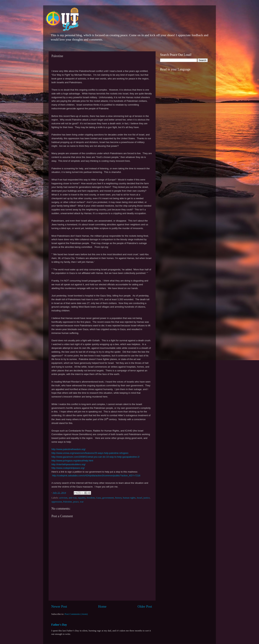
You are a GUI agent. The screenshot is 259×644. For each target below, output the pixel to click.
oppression (57, 502)
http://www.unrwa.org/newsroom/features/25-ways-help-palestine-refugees (90, 453)
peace (76, 502)
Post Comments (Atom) (76, 614)
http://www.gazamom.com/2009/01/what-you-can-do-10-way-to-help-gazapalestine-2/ (96, 457)
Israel (140, 498)
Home (102, 606)
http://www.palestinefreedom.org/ (68, 449)
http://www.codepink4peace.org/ (68, 468)
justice (146, 498)
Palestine (68, 502)
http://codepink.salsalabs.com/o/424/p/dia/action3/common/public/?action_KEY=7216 (96, 476)
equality (82, 498)
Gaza (99, 498)
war (82, 502)
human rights (129, 498)
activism (63, 498)
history (118, 498)
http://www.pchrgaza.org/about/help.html (72, 461)
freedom (91, 498)
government (108, 498)
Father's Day (59, 625)
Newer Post (59, 606)
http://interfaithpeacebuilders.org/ (68, 464)
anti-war (73, 498)
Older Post (145, 606)
